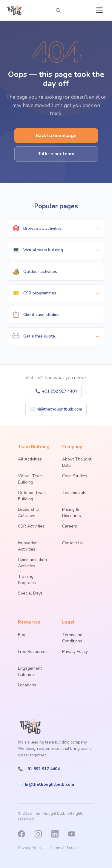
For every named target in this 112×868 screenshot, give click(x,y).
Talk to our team (56, 154)
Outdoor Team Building (32, 496)
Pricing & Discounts (72, 513)
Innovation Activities (28, 546)
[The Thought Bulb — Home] (15, 10)
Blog (22, 635)
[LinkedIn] (58, 834)
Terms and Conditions (72, 638)
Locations (27, 685)
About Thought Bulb (77, 462)
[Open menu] (99, 10)
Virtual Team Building (30, 479)
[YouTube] (75, 834)
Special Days (30, 593)
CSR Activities (31, 526)
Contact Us (73, 543)
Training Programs (27, 580)
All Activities (30, 459)
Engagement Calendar (30, 671)
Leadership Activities (28, 513)
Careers (70, 526)
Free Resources (33, 652)
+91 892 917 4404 (56, 391)
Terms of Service (65, 848)
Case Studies (75, 476)
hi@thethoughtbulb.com (56, 409)
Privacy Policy (75, 652)
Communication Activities (32, 563)
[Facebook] (24, 834)
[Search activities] (58, 10)
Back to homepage (56, 136)
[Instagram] (41, 834)
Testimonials (74, 493)
